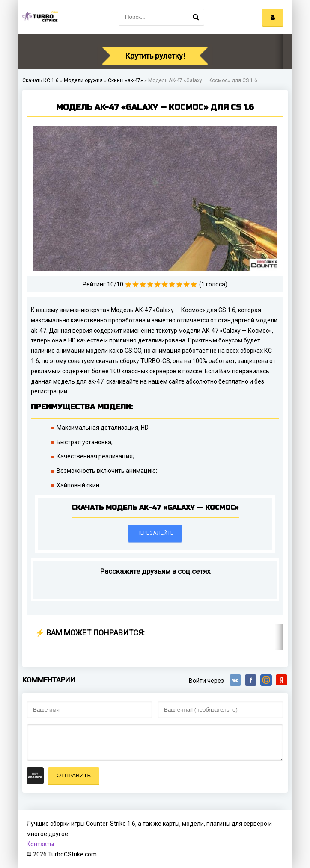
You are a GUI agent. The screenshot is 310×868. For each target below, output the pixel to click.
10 (194, 285)
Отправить (74, 775)
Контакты (40, 844)
